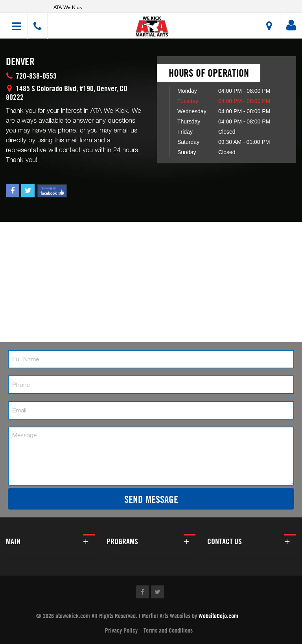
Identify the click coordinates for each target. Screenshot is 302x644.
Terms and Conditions (168, 630)
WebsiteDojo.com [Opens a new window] (218, 616)
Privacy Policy (121, 630)
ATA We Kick (68, 7)
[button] (152, 27)
